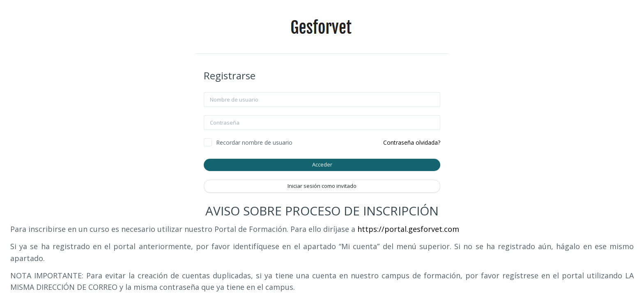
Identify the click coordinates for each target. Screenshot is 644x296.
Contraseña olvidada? (412, 142)
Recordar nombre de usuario (254, 142)
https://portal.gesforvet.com (408, 229)
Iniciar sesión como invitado (322, 186)
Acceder (322, 164)
